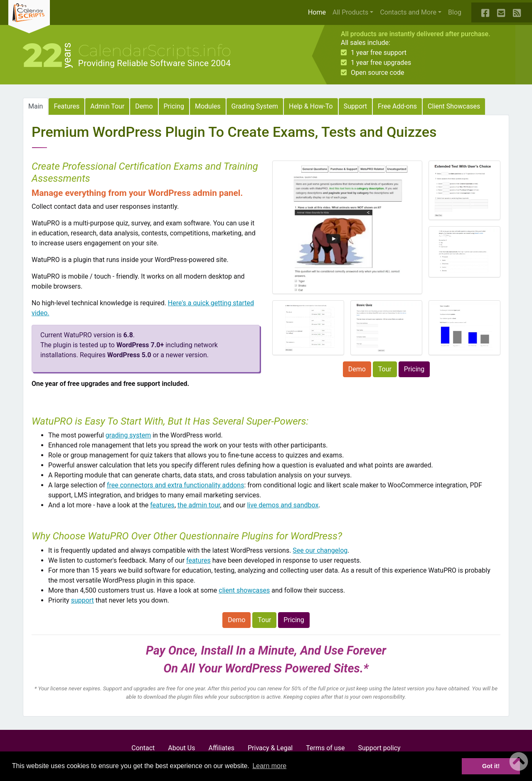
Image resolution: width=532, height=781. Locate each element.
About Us (181, 748)
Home (319, 12)
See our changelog (320, 550)
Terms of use (325, 748)
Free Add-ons (397, 106)
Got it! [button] (491, 766)
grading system (128, 435)
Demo (144, 106)
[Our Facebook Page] (486, 12)
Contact (143, 748)
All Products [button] (350, 12)
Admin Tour (107, 106)
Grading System (255, 106)
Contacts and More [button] (408, 12)
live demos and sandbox (283, 505)
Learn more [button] (269, 766)
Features (66, 106)
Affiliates (221, 748)
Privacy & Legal (270, 748)
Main (36, 106)
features (162, 505)
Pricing (174, 106)
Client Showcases (454, 106)
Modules (208, 106)
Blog (455, 12)
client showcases (244, 590)
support (83, 600)
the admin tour (199, 505)
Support (355, 106)
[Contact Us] (502, 12)
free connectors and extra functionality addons (176, 485)
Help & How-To (311, 106)
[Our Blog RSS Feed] (517, 12)
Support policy (379, 748)
